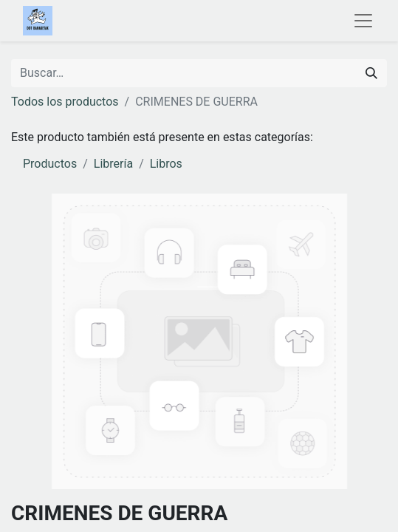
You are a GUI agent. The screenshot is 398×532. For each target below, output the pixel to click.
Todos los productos (65, 102)
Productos (50, 164)
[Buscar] (371, 73)
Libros (166, 164)
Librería (113, 164)
